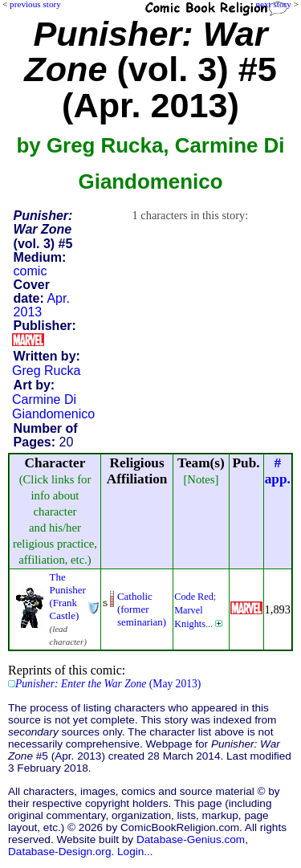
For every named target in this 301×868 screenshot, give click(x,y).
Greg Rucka (46, 371)
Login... (135, 852)
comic (31, 271)
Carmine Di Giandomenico (53, 407)
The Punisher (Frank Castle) (68, 596)
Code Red (194, 597)
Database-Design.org (59, 852)
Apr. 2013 (42, 305)
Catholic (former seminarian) (142, 609)
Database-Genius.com (191, 839)
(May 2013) (108, 684)
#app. (278, 471)
